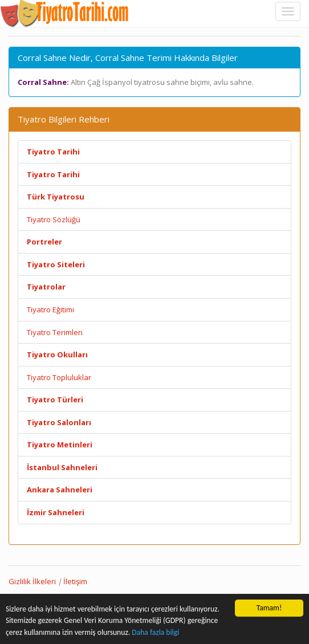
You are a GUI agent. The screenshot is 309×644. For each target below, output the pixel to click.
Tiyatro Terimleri (55, 332)
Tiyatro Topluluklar (59, 377)
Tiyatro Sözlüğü (54, 219)
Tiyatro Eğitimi (50, 309)
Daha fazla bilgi (155, 633)
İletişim (75, 581)
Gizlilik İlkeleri (32, 581)
